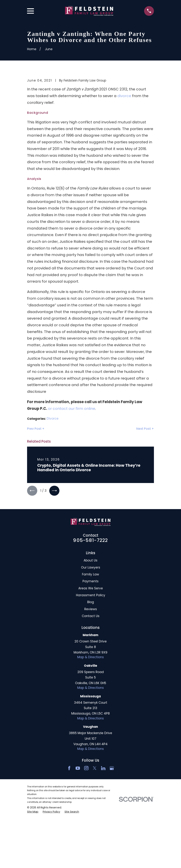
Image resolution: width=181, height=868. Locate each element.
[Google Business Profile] (112, 831)
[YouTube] (78, 831)
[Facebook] (69, 831)
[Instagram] (86, 831)
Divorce (53, 480)
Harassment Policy (91, 658)
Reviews (91, 672)
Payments (90, 644)
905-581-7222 (90, 603)
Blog (91, 665)
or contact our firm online (72, 470)
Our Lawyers (91, 630)
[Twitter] (95, 831)
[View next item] (56, 553)
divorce (124, 157)
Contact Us (91, 679)
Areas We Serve (91, 651)
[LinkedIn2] (103, 831)
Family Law (90, 637)
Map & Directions (90, 720)
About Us (90, 623)
